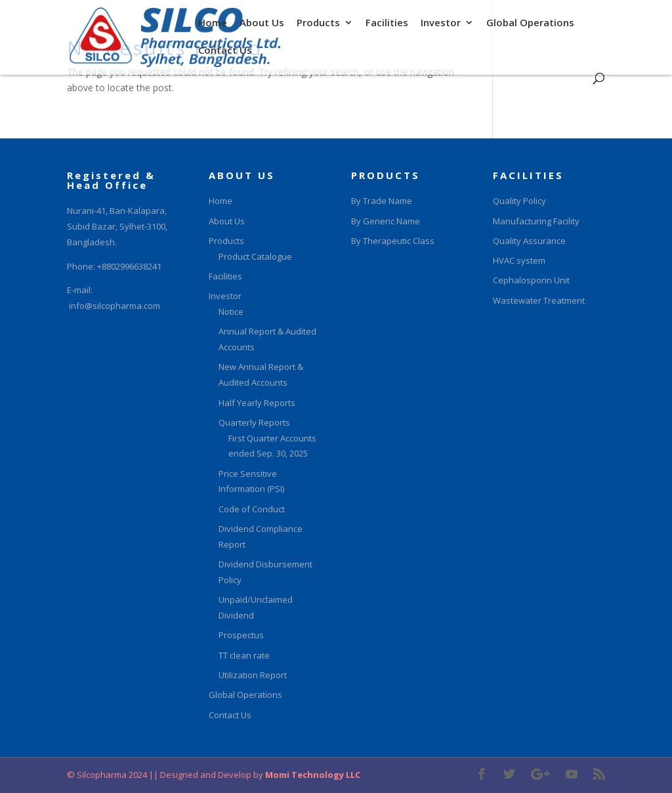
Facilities (387, 24)
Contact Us (225, 51)
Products (318, 24)
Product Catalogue (255, 256)
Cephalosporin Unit (531, 280)
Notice (231, 312)
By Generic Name (386, 221)
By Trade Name (382, 201)
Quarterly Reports (254, 422)
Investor (441, 24)
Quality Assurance (529, 241)
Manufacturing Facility (536, 221)
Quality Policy (519, 201)
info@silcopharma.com (115, 306)
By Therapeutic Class (393, 241)
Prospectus (241, 635)
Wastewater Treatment (539, 300)
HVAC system (519, 260)
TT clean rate (244, 655)
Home (213, 24)
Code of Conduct (252, 509)
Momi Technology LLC (312, 775)
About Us (262, 24)
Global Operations (530, 24)
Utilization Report (253, 675)
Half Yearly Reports (257, 403)
